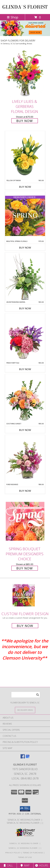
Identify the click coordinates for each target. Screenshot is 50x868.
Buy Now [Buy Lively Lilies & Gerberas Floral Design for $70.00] (25, 121)
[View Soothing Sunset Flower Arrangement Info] (25, 398)
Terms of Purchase (33, 853)
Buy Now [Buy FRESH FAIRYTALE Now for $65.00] (25, 369)
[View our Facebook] (23, 758)
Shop (13, 17)
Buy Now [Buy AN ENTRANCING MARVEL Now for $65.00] (25, 308)
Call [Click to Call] (8, 865)
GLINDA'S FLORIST (25, 7)
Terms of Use (25, 857)
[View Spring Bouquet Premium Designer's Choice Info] (25, 521)
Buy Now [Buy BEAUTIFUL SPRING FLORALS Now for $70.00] (25, 248)
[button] (25, 809)
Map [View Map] (25, 865)
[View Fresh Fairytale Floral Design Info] (25, 338)
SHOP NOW (35, 32)
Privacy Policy (13, 853)
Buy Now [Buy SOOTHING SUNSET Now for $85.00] (25, 430)
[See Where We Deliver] (25, 710)
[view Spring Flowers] (25, 35)
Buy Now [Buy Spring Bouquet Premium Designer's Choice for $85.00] (25, 568)
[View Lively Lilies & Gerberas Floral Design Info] (25, 74)
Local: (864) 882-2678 (25, 778)
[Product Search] (26, 695)
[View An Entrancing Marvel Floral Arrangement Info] (25, 277)
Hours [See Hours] (42, 865)
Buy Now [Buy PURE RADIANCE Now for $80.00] (25, 491)
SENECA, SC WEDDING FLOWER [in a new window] (24, 823)
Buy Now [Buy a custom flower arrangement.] (25, 626)
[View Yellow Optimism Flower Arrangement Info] (25, 155)
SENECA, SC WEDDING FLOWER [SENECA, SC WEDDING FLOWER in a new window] (24, 820)
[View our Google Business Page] (27, 758)
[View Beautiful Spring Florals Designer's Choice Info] (25, 216)
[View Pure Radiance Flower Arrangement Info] (25, 459)
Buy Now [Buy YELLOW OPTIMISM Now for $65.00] (25, 187)
